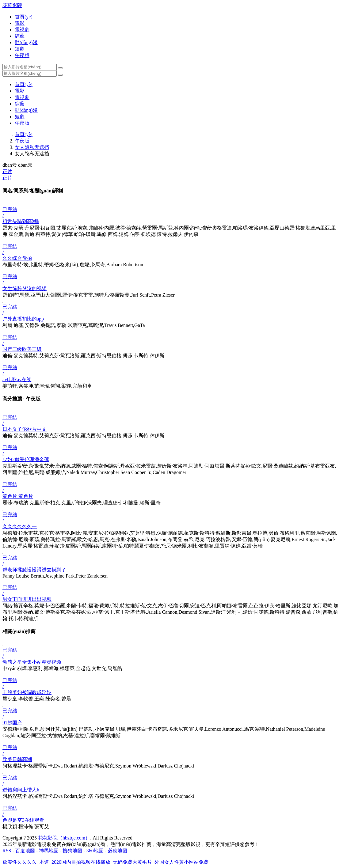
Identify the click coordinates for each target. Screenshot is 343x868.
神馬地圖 (49, 851)
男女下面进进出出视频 (27, 599)
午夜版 (22, 141)
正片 (7, 171)
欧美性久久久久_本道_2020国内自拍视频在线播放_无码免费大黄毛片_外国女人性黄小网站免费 (105, 862)
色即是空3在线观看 (23, 820)
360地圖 (95, 851)
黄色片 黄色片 (18, 496)
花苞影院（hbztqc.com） (64, 838)
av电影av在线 (17, 379)
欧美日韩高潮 (17, 759)
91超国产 (12, 723)
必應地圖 (117, 851)
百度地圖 (25, 851)
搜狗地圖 (72, 851)
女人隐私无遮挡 (32, 147)
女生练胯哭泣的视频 (25, 288)
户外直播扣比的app (23, 319)
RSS (7, 851)
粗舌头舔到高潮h (21, 221)
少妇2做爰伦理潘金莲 (26, 459)
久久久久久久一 (20, 527)
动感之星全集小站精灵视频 (32, 662)
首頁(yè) (24, 134)
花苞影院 (12, 5)
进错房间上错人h (21, 790)
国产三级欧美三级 (22, 349)
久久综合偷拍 (17, 258)
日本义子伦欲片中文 (25, 429)
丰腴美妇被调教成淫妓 (27, 692)
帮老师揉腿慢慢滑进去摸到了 (34, 570)
